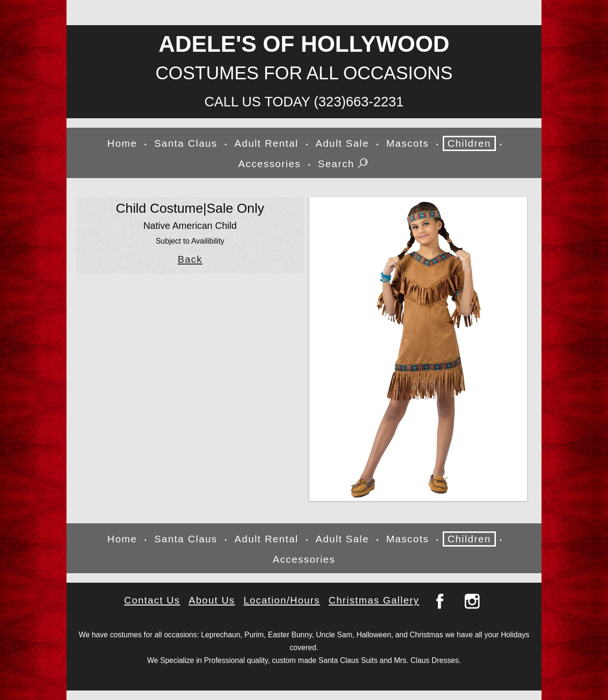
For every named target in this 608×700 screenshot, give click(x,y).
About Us (212, 600)
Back (190, 259)
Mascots (408, 143)
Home (122, 143)
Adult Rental (267, 143)
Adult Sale (342, 143)
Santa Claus (186, 143)
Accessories (270, 164)
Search (344, 164)
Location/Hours (282, 600)
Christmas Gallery (374, 600)
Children (469, 143)
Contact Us (152, 600)
